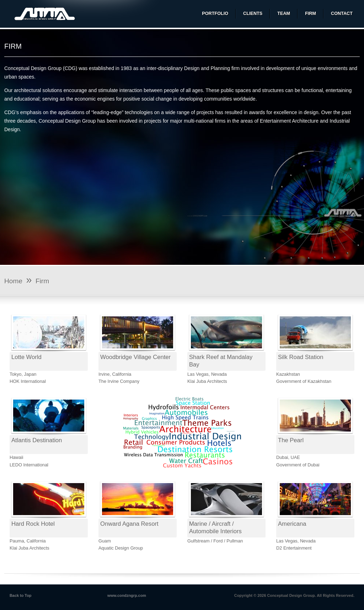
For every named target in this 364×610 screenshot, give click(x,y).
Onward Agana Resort (129, 524)
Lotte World (26, 357)
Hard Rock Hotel (33, 524)
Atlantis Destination (37, 440)
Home (13, 281)
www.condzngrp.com (127, 595)
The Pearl (291, 440)
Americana (292, 524)
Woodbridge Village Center (135, 357)
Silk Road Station (301, 357)
